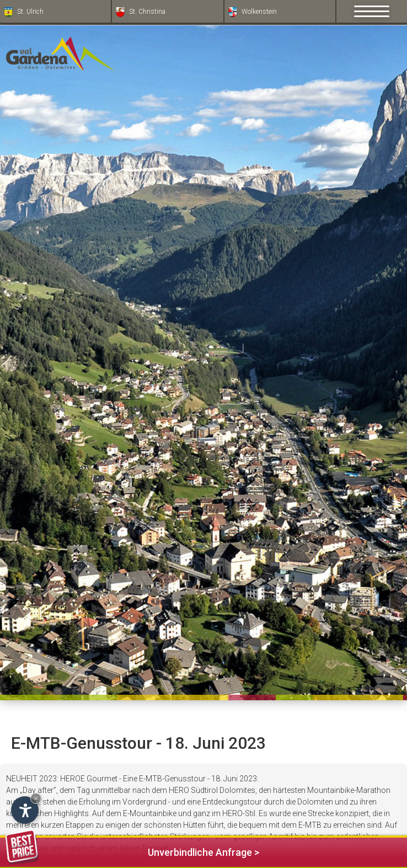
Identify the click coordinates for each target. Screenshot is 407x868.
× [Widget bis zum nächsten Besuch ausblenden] (36, 798)
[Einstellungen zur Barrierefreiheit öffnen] (25, 810)
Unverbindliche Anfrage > (132, 851)
